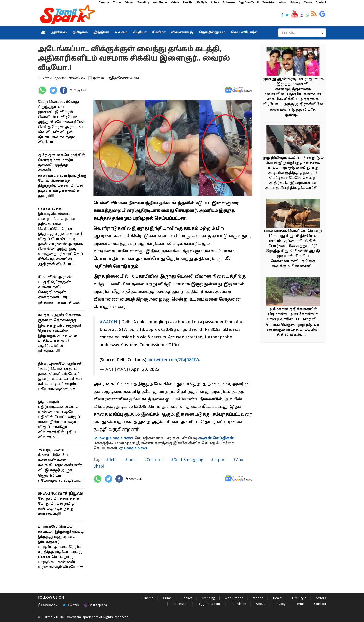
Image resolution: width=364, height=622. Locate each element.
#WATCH (108, 322)
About (283, 2)
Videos (175, 2)
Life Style (201, 2)
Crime (117, 2)
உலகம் (121, 33)
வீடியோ (140, 33)
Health (187, 2)
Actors (215, 2)
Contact (321, 2)
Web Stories (160, 2)
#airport (218, 459)
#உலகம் (132, 78)
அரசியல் (59, 33)
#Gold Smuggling (187, 459)
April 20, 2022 (145, 370)
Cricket (129, 2)
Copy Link (80, 90)
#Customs (153, 459)
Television (269, 2)
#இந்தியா (117, 78)
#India (130, 459)
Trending (143, 2)
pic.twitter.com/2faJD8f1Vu (174, 360)
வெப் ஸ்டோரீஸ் (245, 33)
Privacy (295, 2)
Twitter (71, 605)
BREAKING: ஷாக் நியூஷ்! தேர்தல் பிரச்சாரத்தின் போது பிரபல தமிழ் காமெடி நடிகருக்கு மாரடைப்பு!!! (60, 504)
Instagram (96, 605)
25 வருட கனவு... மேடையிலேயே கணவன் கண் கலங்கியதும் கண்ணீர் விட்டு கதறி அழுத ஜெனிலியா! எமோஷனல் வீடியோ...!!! (61, 466)
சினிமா (159, 33)
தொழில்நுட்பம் (212, 33)
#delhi (112, 459)
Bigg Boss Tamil (249, 2)
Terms (308, 2)
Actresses (229, 2)
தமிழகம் (80, 33)
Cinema (104, 2)
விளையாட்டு (182, 33)
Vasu (100, 78)
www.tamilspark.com (83, 617)
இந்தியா (101, 33)
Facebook (48, 605)
